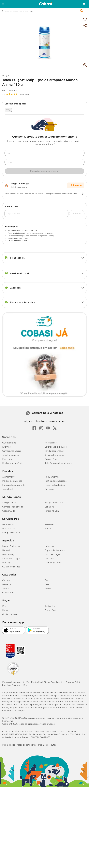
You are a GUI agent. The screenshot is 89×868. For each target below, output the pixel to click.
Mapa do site (9, 745)
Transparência (51, 459)
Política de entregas (12, 481)
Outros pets (8, 593)
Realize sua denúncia (13, 463)
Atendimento (9, 477)
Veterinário (50, 524)
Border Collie (51, 610)
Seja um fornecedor (54, 455)
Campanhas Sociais (12, 451)
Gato (47, 580)
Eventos (6, 447)
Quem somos (9, 443)
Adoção (48, 529)
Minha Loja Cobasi (53, 563)
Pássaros (7, 584)
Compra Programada (13, 507)
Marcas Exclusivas (11, 546)
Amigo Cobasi (9, 503)
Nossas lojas (51, 443)
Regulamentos (52, 477)
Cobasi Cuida (9, 511)
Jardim (6, 589)
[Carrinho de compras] (84, 4)
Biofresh (6, 550)
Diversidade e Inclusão (56, 447)
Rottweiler (50, 606)
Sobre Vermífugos (11, 559)
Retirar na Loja (52, 511)
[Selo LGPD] (13, 675)
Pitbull (5, 610)
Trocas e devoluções (55, 485)
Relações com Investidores (58, 463)
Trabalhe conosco (11, 455)
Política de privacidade (56, 481)
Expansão (7, 459)
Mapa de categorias (27, 745)
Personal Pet (9, 529)
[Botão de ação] (83, 194)
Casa (47, 584)
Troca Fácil (7, 489)
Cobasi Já (49, 507)
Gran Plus (49, 559)
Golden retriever (10, 614)
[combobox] (44, 11)
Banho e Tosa (9, 524)
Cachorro (7, 580)
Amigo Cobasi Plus (54, 503)
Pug (4, 606)
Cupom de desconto (55, 550)
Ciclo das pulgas (52, 554)
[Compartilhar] (85, 25)
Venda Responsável (54, 451)
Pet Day (6, 563)
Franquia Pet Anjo (11, 533)
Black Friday (8, 554)
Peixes (48, 589)
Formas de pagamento (14, 485)
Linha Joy (49, 546)
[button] (3, 4)
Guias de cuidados (11, 567)
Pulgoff (6, 75)
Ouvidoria (49, 489)
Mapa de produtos (47, 745)
